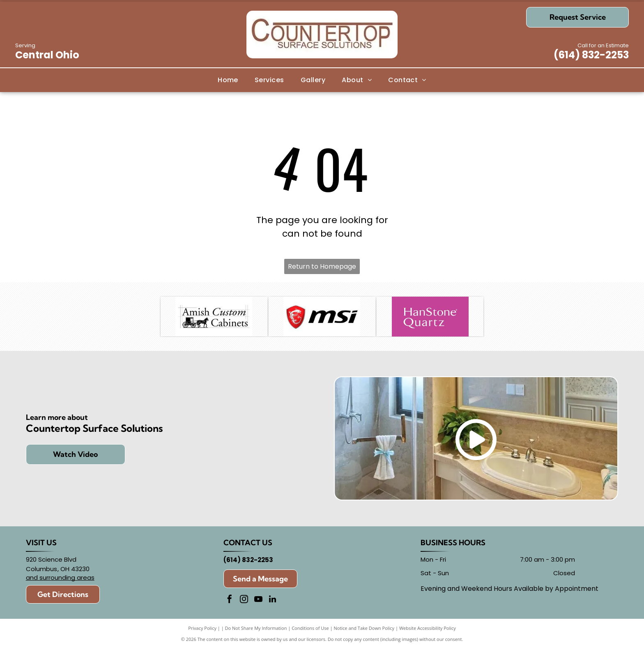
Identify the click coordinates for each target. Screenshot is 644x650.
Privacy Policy (202, 629)
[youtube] (258, 601)
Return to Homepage (322, 266)
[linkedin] (273, 601)
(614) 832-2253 (591, 55)
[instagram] (244, 601)
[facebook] (230, 601)
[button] (269, 80)
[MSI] (322, 317)
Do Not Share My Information (256, 629)
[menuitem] (228, 80)
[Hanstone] (430, 317)
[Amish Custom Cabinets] (214, 317)
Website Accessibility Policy (428, 629)
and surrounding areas (60, 579)
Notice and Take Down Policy (364, 629)
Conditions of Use (310, 629)
